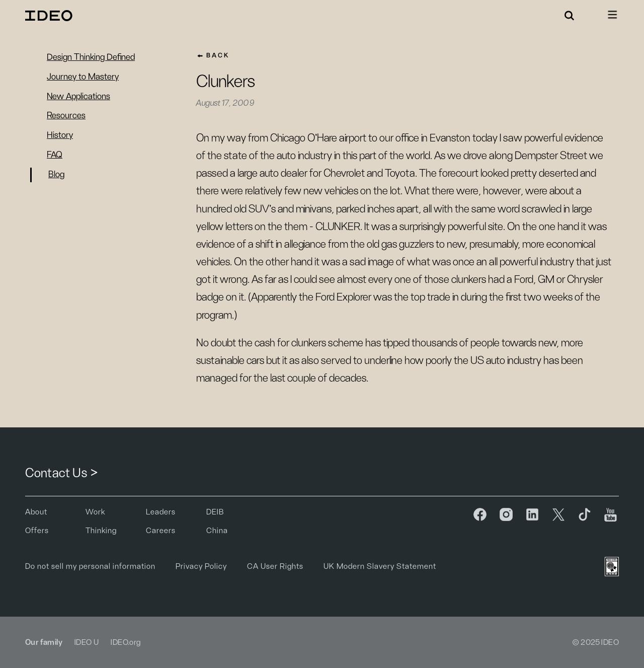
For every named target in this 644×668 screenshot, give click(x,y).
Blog (56, 175)
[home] (50, 16)
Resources (66, 116)
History (60, 135)
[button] (570, 16)
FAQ (55, 155)
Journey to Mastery (83, 77)
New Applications (78, 97)
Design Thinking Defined (91, 57)
